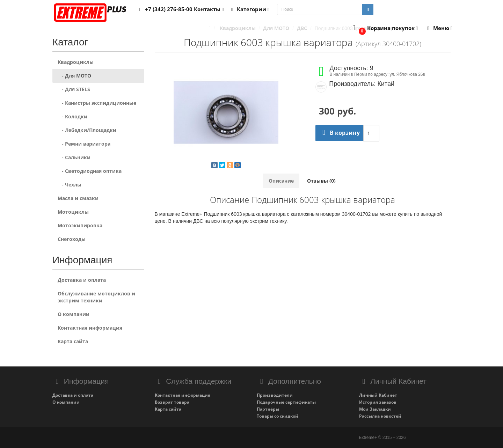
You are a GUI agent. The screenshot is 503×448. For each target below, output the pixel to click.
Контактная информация (90, 328)
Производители (275, 395)
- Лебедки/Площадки (87, 130)
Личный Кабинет (378, 395)
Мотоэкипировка (80, 225)
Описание (281, 181)
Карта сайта (73, 341)
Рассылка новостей (380, 416)
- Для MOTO (74, 76)
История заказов (378, 402)
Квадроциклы (76, 62)
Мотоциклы (73, 212)
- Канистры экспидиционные (97, 103)
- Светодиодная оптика (90, 171)
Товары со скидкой (278, 416)
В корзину (339, 133)
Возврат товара (172, 402)
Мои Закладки (375, 409)
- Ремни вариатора (84, 144)
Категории (249, 9)
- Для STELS (74, 89)
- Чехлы (70, 185)
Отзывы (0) (321, 181)
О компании (74, 314)
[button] (384, 28)
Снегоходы (72, 239)
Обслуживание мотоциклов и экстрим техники (96, 297)
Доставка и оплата (82, 280)
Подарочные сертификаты (286, 402)
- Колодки (72, 116)
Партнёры (268, 409)
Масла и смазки (78, 198)
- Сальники (74, 157)
